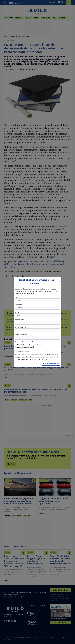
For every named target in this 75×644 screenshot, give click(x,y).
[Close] (59, 282)
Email (17, 312)
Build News (21, 345)
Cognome (19, 305)
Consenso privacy (23, 351)
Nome (17, 297)
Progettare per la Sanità (26, 347)
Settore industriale (22, 335)
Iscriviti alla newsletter (51, 364)
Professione (19, 320)
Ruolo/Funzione (21, 327)
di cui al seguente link (33, 357)
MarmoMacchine (35, 345)
